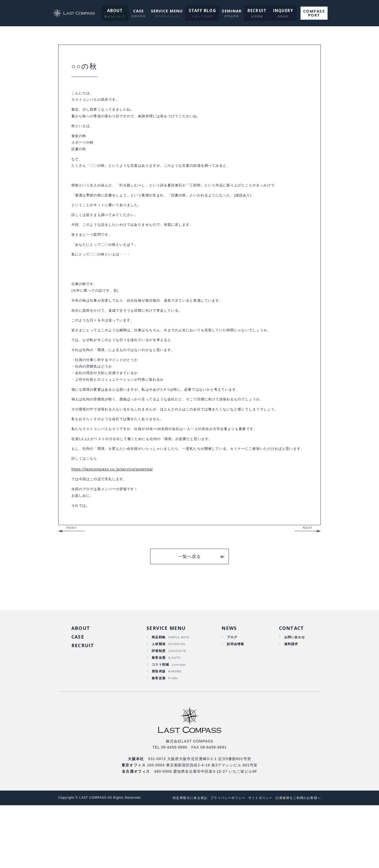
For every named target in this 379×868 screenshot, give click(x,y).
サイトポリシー (255, 861)
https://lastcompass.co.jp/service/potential (112, 521)
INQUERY (279, 11)
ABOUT (116, 11)
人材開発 (159, 702)
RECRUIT (255, 11)
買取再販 (159, 733)
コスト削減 (161, 725)
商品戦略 (159, 695)
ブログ (230, 695)
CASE (139, 11)
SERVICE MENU (167, 11)
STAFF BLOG (202, 11)
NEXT (308, 584)
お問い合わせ (293, 695)
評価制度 (159, 710)
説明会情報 (234, 702)
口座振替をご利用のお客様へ (296, 861)
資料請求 (289, 702)
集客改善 (159, 717)
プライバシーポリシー (220, 861)
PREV (71, 584)
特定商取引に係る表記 (179, 861)
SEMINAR (231, 11)
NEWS (227, 685)
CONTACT (290, 685)
